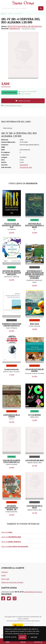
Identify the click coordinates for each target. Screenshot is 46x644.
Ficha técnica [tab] (8, 128)
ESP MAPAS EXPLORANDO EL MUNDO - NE (11, 508)
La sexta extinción (12, 369)
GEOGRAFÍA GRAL (29, 29)
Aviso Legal (5, 579)
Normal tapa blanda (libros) (29, 145)
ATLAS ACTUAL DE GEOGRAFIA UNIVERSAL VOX (11, 225)
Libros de (7, 532)
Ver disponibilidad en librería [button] (11, 105)
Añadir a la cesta (23, 101)
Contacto (5, 572)
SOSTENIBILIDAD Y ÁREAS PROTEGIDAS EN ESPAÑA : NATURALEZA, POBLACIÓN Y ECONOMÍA (34, 274)
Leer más (34, 637)
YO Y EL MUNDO (34, 415)
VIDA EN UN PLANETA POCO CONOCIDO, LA (11, 461)
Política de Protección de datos (12, 582)
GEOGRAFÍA (15, 28)
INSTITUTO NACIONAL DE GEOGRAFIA (25, 26)
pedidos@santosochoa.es (33, 592)
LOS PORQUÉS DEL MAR (35, 460)
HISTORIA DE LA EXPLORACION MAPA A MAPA (34, 225)
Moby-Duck (35, 324)
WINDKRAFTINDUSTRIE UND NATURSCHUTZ (12, 325)
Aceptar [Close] (22, 637)
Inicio (4, 14)
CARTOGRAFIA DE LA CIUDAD (11, 416)
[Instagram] (15, 598)
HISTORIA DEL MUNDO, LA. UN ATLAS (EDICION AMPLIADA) (11, 273)
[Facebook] (3, 598)
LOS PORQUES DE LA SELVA (35, 507)
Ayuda (3, 575)
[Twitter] (9, 598)
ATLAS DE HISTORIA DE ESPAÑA (34, 370)
